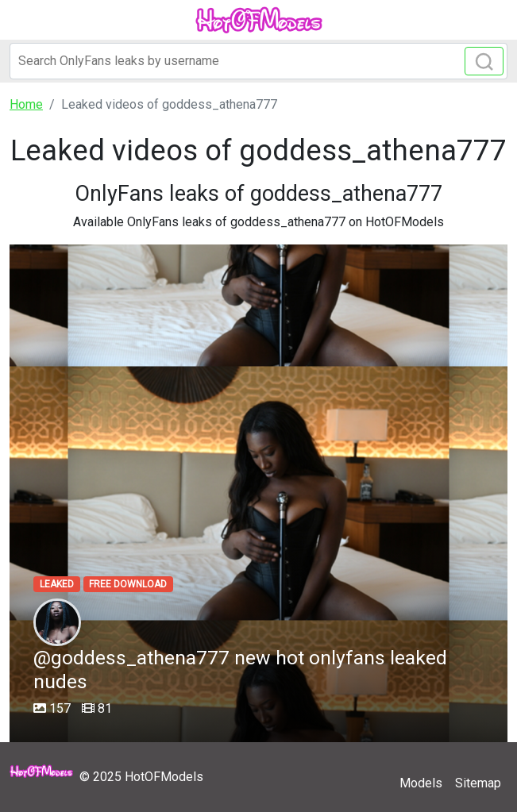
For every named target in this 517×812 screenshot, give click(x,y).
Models (421, 783)
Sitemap (478, 783)
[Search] (258, 61)
